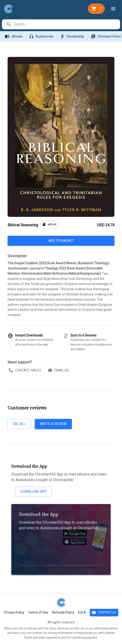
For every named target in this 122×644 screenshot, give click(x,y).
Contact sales (25, 370)
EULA (82, 612)
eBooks (14, 36)
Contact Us (104, 612)
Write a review (53, 424)
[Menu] (113, 9)
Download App (33, 492)
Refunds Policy (63, 612)
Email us (59, 370)
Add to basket (61, 241)
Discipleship (73, 36)
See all (19, 424)
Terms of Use (38, 612)
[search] (67, 24)
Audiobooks (42, 36)
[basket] (96, 9)
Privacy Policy (14, 612)
